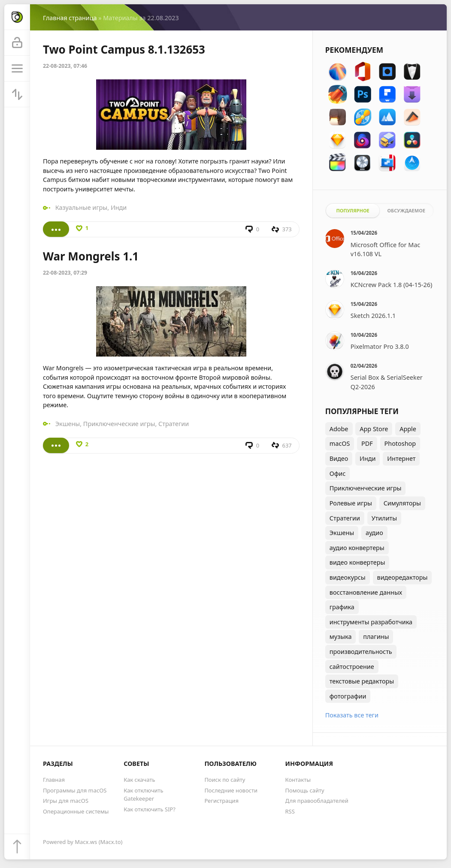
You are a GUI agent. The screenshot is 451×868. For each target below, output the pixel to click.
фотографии (348, 696)
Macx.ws (86, 842)
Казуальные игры (82, 207)
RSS (290, 811)
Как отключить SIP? (150, 809)
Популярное (353, 210)
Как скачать (139, 780)
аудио (374, 533)
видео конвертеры (357, 562)
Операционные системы (76, 811)
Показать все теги (352, 715)
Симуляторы (402, 503)
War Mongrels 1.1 (91, 256)
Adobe (339, 429)
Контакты (298, 780)
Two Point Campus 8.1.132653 (124, 49)
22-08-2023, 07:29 (65, 273)
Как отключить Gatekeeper (143, 794)
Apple (408, 429)
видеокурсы (348, 577)
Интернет (401, 458)
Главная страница (70, 18)
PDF (367, 443)
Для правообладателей (317, 801)
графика (342, 607)
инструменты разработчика (371, 622)
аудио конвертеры (357, 548)
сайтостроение (352, 667)
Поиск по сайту (225, 780)
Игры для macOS (66, 801)
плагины (376, 637)
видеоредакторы (403, 577)
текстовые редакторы (362, 681)
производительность (361, 652)
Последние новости (231, 790)
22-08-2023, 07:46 (65, 66)
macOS (340, 443)
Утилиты (384, 518)
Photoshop (400, 443)
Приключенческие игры (119, 424)
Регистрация (221, 801)
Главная (54, 780)
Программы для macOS (75, 790)
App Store (374, 429)
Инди (119, 207)
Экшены (68, 424)
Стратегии (174, 424)
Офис (338, 473)
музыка (341, 637)
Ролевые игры (351, 503)
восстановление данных (366, 592)
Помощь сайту (305, 790)
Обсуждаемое (406, 210)
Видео (339, 458)
